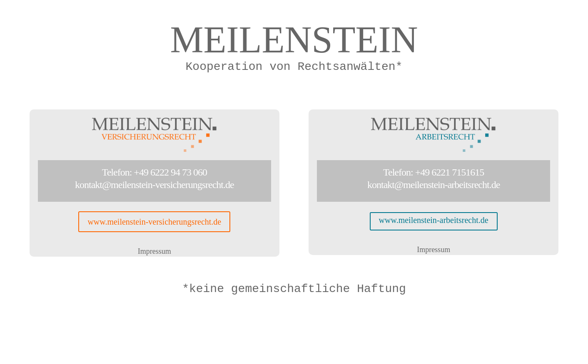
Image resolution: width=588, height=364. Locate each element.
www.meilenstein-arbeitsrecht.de (434, 220)
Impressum (154, 251)
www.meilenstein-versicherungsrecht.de (154, 222)
